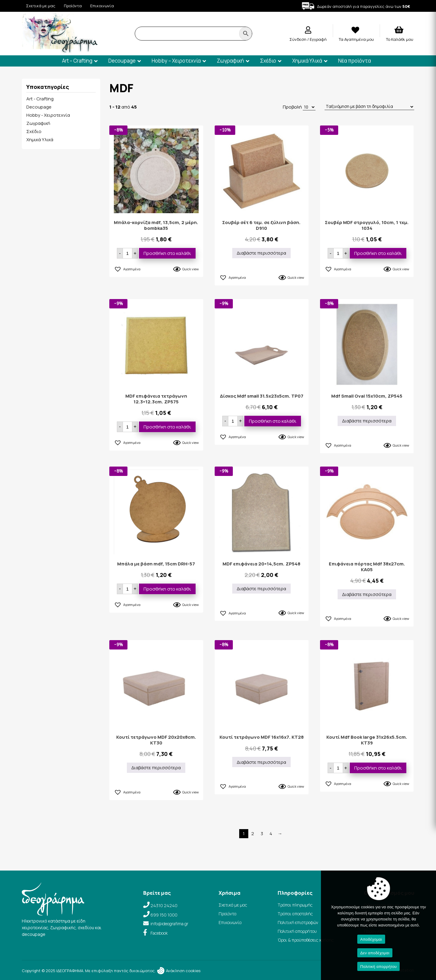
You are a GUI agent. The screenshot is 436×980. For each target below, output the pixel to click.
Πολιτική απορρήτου (297, 931)
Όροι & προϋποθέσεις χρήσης (306, 940)
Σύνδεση (298, 39)
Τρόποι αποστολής (295, 914)
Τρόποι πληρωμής (295, 905)
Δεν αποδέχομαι (375, 953)
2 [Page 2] (253, 833)
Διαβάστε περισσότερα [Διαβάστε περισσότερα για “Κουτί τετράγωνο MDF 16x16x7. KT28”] (261, 762)
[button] (127, 268)
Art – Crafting (77, 61)
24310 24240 (164, 905)
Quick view (190, 269)
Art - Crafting (40, 99)
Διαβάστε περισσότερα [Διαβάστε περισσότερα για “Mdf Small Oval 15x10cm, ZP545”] (367, 421)
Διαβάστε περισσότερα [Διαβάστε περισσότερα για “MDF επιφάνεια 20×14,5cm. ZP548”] (261, 589)
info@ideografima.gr (169, 924)
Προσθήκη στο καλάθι (167, 253)
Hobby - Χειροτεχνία (48, 115)
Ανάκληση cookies (178, 971)
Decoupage (122, 61)
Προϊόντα (73, 6)
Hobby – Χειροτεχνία (176, 61)
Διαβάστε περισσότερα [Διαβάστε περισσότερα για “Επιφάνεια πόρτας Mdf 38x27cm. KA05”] (367, 594)
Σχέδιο (268, 61)
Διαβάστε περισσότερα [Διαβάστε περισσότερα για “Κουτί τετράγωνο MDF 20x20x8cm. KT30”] (156, 768)
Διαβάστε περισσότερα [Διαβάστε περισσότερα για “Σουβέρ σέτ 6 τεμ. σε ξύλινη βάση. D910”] (261, 253)
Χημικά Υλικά (307, 61)
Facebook (159, 933)
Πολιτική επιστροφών (298, 922)
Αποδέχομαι (371, 939)
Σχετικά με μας (41, 6)
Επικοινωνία (102, 6)
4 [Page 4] (271, 833)
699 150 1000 (164, 915)
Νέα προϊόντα (355, 61)
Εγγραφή (318, 39)
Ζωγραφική (230, 61)
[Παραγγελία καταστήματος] (369, 107)
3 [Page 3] (262, 833)
